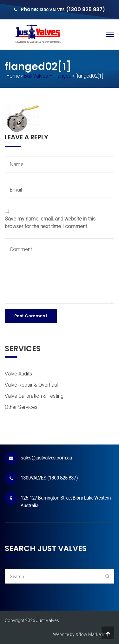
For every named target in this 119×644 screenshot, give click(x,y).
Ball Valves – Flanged (48, 76)
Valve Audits (18, 374)
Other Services (21, 407)
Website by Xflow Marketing (80, 634)
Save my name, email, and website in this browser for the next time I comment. (50, 223)
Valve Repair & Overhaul (31, 385)
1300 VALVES (52, 10)
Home (13, 76)
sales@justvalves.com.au (46, 458)
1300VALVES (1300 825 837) (49, 478)
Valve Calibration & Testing (34, 396)
